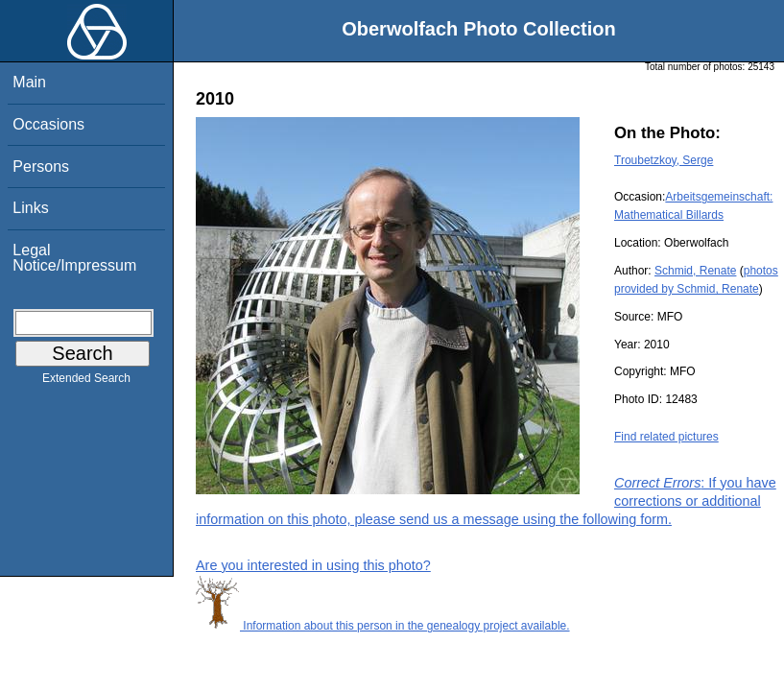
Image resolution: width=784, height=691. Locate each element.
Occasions (48, 124)
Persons (41, 167)
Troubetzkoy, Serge (664, 160)
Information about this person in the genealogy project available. (383, 626)
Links (30, 208)
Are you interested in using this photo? (313, 565)
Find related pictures (666, 437)
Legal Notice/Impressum (74, 258)
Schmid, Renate (695, 271)
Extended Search (86, 382)
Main (29, 82)
